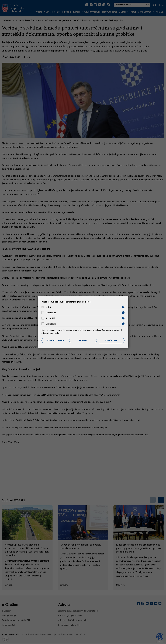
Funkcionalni (51, 313)
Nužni (48, 307)
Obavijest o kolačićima (111, 330)
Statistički (50, 318)
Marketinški (51, 324)
